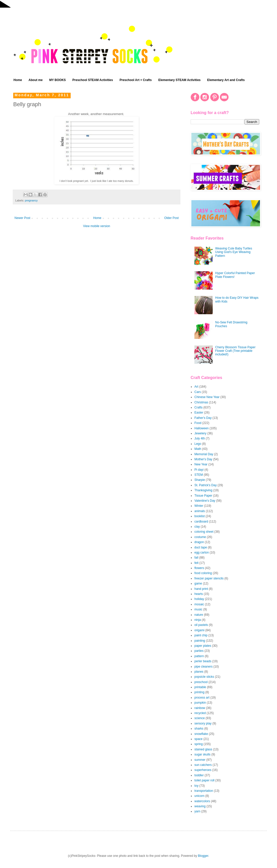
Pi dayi (199, 470)
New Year (201, 464)
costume (200, 537)
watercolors (202, 801)
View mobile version (97, 226)
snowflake (201, 734)
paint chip (201, 635)
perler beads (203, 661)
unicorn (199, 796)
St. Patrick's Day (206, 485)
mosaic (199, 604)
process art (202, 698)
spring (199, 744)
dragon (199, 542)
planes (199, 672)
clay (197, 527)
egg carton (202, 553)
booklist (200, 516)
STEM (199, 475)
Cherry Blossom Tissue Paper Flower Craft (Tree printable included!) (235, 351)
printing (199, 692)
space (198, 739)
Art (196, 387)
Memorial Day (204, 454)
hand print (201, 589)
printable (200, 687)
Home (18, 80)
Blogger (203, 856)
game (198, 583)
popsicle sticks (204, 677)
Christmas (201, 402)
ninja (198, 620)
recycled (200, 713)
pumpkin (200, 703)
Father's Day (203, 418)
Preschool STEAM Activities (93, 80)
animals (200, 511)
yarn (197, 811)
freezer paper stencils (209, 578)
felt (196, 563)
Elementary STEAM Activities (179, 80)
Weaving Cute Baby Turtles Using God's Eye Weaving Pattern (234, 252)
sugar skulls (202, 754)
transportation (204, 791)
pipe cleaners (203, 667)
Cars (198, 392)
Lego (198, 444)
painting (200, 641)
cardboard (201, 522)
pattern (199, 656)
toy (196, 786)
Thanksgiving (203, 490)
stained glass (203, 749)
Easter (199, 413)
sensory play (203, 723)
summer (200, 760)
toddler (199, 775)
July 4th (200, 438)
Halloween (202, 428)
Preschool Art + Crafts (136, 80)
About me (35, 80)
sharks (199, 729)
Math (198, 449)
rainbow (200, 708)
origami (199, 630)
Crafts (198, 407)
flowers (199, 568)
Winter (199, 506)
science (200, 718)
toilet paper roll (204, 780)
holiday (199, 599)
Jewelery (200, 433)
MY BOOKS (58, 80)
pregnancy (31, 200)
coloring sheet (204, 532)
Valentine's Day (205, 501)
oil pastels (201, 625)
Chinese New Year (207, 397)
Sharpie (200, 480)
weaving (200, 806)
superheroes (203, 770)
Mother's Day (203, 459)
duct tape (201, 547)
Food (198, 423)
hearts (199, 594)
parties (199, 651)
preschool (201, 682)
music (198, 609)
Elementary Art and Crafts (226, 80)
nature (199, 615)
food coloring (203, 573)
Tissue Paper (203, 496)
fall (196, 558)
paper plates (203, 646)
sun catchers (203, 765)
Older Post (171, 218)
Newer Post (22, 218)
